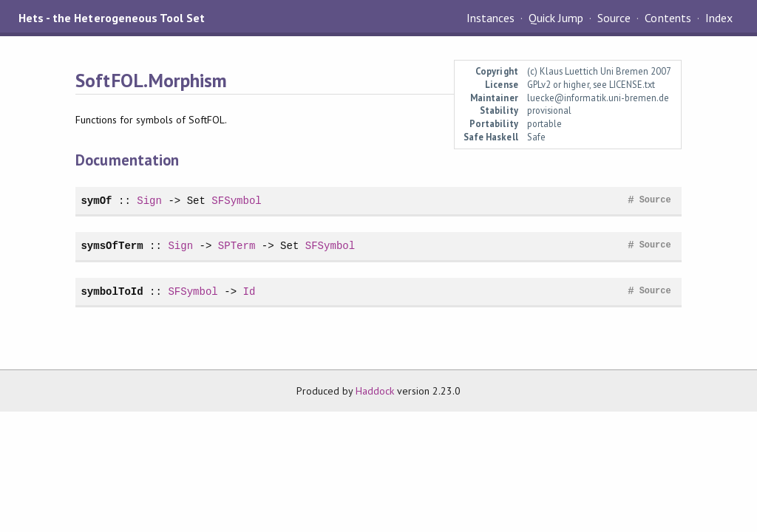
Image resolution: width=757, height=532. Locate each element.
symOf (96, 201)
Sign (149, 201)
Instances (490, 18)
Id (249, 291)
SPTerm (237, 246)
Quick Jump (556, 18)
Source (614, 18)
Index (719, 18)
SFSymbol (236, 201)
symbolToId (112, 291)
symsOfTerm (112, 246)
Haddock (375, 391)
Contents (668, 18)
